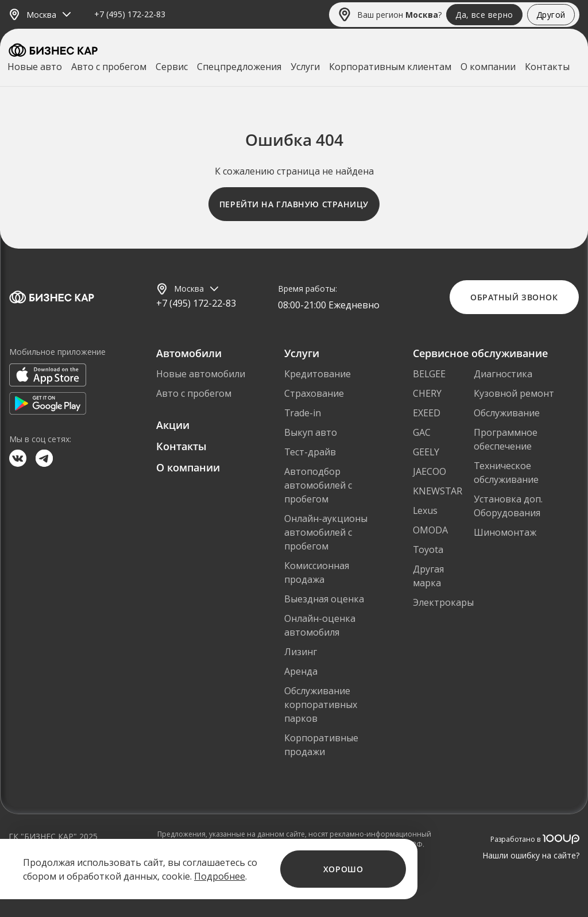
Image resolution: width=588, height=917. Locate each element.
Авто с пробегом (109, 67)
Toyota (428, 550)
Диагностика (503, 374)
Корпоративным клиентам (390, 67)
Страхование (314, 393)
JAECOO (430, 471)
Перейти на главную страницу (294, 204)
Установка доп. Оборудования (508, 506)
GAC (422, 432)
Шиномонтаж (505, 532)
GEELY (426, 452)
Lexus (425, 510)
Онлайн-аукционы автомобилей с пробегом (326, 532)
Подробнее (220, 876)
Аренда (301, 671)
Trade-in (303, 413)
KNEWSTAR (438, 491)
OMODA (430, 530)
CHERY (427, 393)
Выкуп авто (311, 432)
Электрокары (443, 602)
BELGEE (429, 374)
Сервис (172, 67)
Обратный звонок (514, 297)
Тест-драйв (310, 452)
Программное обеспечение (506, 439)
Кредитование (318, 374)
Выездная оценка (324, 599)
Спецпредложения (239, 67)
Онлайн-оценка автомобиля (320, 625)
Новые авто (35, 67)
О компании (488, 67)
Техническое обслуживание (506, 473)
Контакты (547, 67)
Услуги (305, 67)
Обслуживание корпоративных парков (321, 705)
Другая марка (428, 576)
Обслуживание (507, 413)
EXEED (427, 413)
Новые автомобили (201, 374)
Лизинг (301, 652)
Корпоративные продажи (321, 745)
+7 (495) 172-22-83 (130, 15)
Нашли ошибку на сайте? (531, 855)
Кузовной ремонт (514, 393)
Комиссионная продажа (317, 572)
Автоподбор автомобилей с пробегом (318, 485)
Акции (173, 425)
